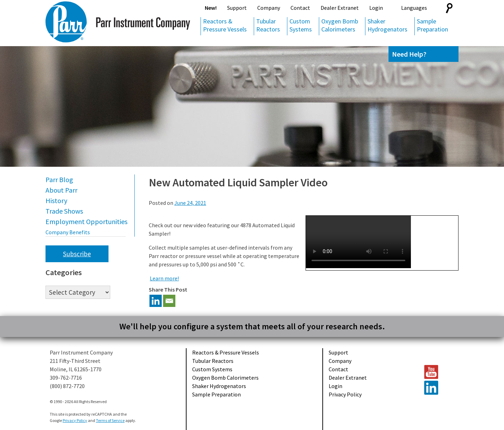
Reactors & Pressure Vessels (225, 25)
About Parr (61, 190)
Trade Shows (64, 211)
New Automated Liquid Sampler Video (238, 182)
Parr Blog (59, 180)
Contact (300, 8)
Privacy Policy (345, 394)
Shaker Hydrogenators (387, 25)
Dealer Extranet (340, 8)
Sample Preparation (432, 25)
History (56, 200)
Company (269, 8)
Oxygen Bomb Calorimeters (340, 25)
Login (376, 8)
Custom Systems (301, 25)
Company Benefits (68, 232)
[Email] (169, 301)
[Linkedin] (156, 301)
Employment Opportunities (86, 221)
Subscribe (77, 254)
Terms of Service (110, 420)
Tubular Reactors (268, 25)
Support (237, 8)
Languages (414, 8)
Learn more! (164, 278)
